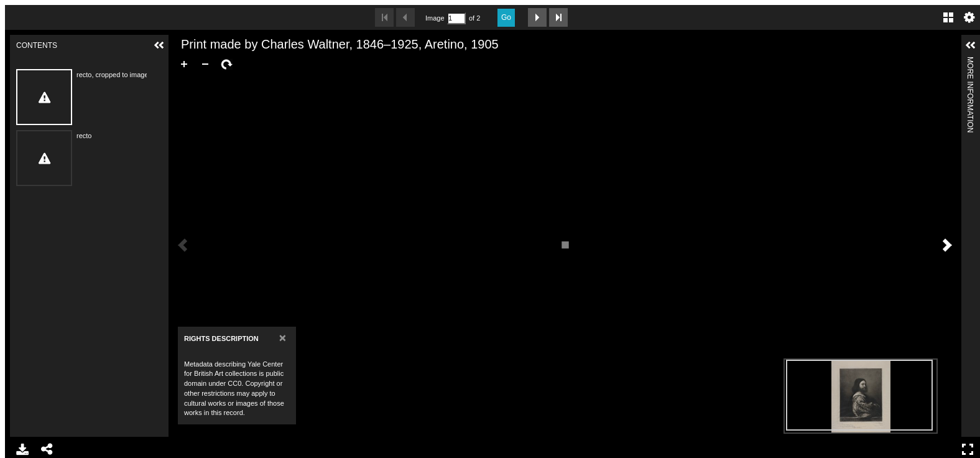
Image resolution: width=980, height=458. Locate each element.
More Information (970, 62)
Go (506, 17)
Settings (969, 17)
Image (435, 18)
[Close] (283, 338)
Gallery (948, 17)
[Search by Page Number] (456, 18)
